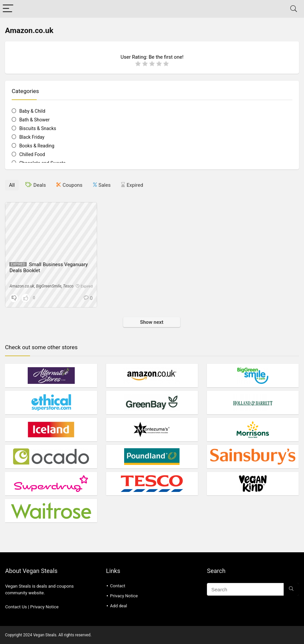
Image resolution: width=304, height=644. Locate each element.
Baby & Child (32, 111)
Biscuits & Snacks (38, 128)
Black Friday (32, 137)
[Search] (294, 9)
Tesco (68, 286)
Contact (118, 586)
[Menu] (8, 9)
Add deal (119, 606)
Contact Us (16, 607)
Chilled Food (32, 154)
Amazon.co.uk (22, 286)
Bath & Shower (35, 120)
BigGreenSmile (49, 286)
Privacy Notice (45, 607)
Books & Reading (37, 146)
